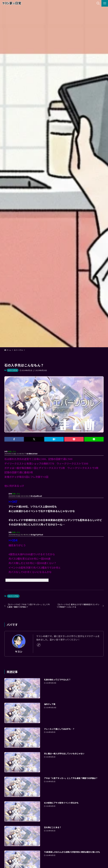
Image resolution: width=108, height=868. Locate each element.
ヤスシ (19, 652)
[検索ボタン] (98, 3)
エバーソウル (13, 370)
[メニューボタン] (105, 3)
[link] (39, 645)
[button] (14, 439)
